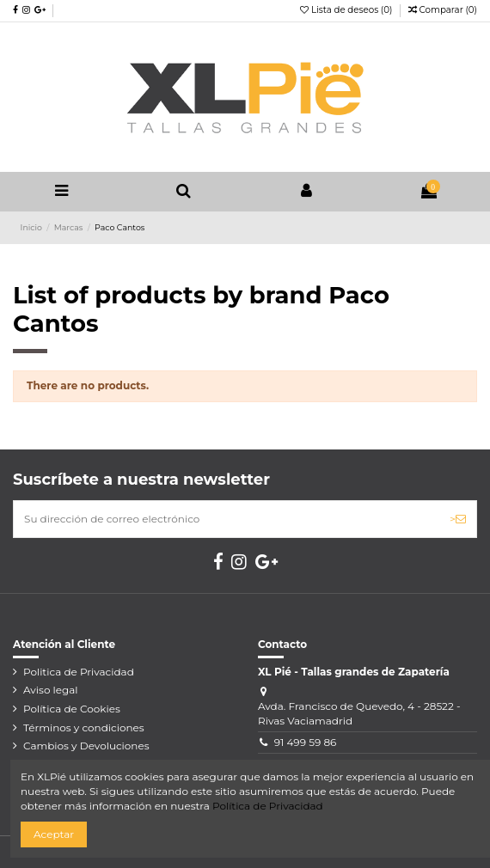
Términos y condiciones (84, 727)
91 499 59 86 (306, 742)
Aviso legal (51, 690)
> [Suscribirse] (458, 519)
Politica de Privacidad (79, 672)
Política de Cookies (72, 709)
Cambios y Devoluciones (86, 746)
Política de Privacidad (268, 806)
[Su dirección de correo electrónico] (227, 519)
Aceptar (54, 834)
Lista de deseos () (347, 10)
